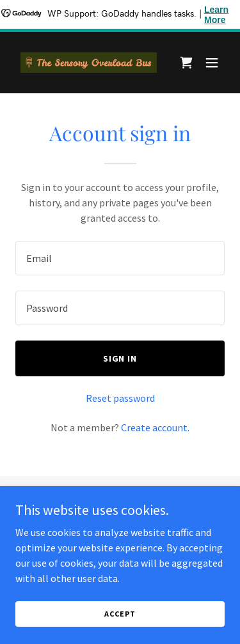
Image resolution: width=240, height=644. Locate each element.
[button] (212, 63)
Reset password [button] (120, 398)
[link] (89, 63)
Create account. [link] (155, 427)
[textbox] (120, 258)
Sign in (120, 358)
